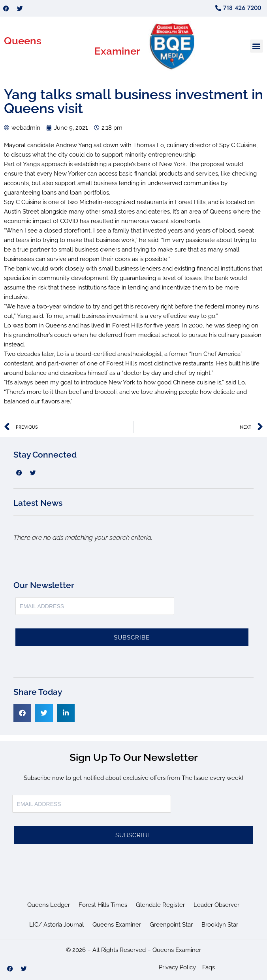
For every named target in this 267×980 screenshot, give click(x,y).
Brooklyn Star (220, 925)
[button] (257, 46)
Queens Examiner (117, 925)
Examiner (117, 51)
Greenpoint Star (171, 925)
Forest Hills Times (103, 905)
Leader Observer (216, 905)
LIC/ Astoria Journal (56, 925)
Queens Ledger (49, 905)
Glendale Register (160, 905)
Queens (23, 41)
